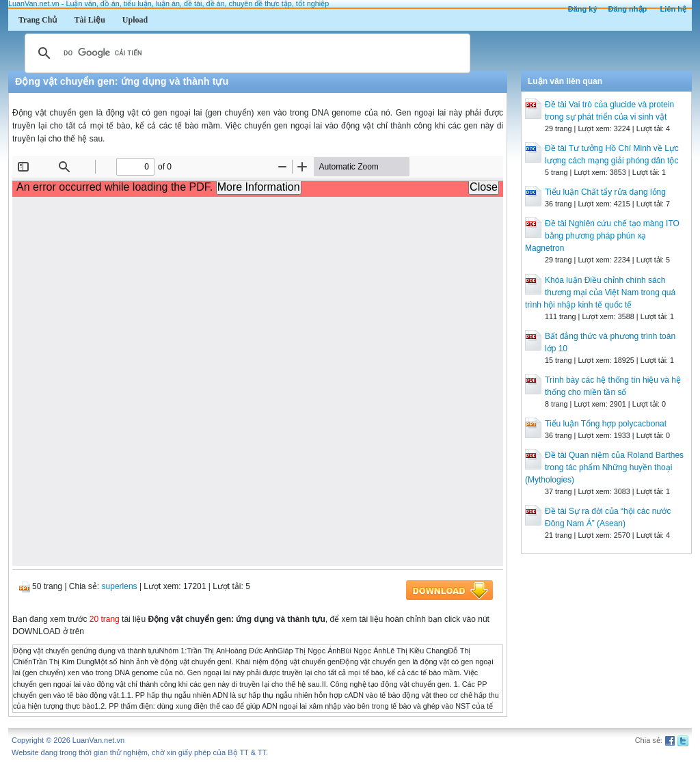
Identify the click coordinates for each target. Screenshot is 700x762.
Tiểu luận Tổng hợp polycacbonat (606, 424)
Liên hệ (673, 9)
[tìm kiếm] (245, 53)
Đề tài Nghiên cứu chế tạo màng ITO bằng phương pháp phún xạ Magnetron (602, 236)
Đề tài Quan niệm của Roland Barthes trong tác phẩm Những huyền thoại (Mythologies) (604, 467)
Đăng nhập (628, 9)
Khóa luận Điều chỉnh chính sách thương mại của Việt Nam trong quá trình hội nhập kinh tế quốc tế (600, 292)
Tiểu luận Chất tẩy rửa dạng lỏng (605, 192)
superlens (120, 586)
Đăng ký (583, 9)
